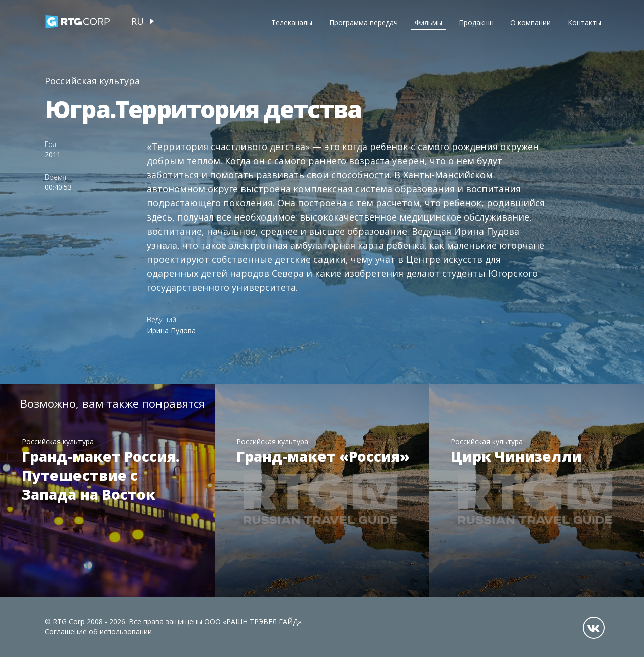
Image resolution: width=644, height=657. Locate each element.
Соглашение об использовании (98, 632)
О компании (531, 22)
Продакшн (476, 22)
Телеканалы (292, 22)
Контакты (584, 22)
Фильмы (428, 22)
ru (138, 21)
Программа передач (364, 22)
